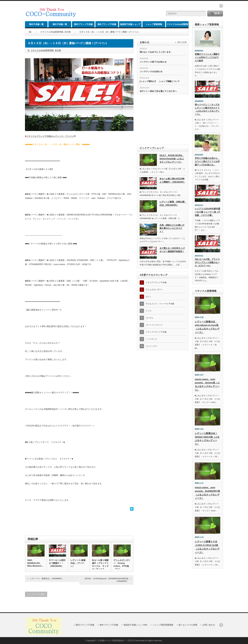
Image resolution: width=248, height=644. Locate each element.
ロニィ (149, 297)
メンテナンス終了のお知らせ (153, 62)
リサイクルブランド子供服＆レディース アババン (50, 136)
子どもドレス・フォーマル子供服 (160, 304)
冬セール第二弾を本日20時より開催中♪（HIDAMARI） (172, 180)
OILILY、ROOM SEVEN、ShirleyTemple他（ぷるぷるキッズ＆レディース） (172, 159)
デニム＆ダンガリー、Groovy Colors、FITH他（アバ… (122, 565)
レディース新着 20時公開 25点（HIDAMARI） (173, 203)
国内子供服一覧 (36, 24)
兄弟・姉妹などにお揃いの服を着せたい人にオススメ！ (172, 228)
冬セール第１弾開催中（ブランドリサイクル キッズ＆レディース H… (100, 566)
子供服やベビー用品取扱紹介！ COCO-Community (121, 641)
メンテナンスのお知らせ (151, 72)
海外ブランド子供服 (107, 24)
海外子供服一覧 (60, 24)
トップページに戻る (36, 594)
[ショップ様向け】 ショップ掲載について (160, 81)
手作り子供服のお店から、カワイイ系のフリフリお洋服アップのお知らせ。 (207, 161)
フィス (149, 311)
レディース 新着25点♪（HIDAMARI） (47, 579)
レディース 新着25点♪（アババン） (78, 563)
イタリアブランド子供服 (156, 282)
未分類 (68, 32)
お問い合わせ (209, 625)
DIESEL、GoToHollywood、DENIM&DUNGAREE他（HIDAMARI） (106, 580)
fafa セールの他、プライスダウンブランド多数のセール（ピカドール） (207, 262)
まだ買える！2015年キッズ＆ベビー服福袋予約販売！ (172, 250)
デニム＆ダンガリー (154, 290)
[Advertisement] (121, 11)
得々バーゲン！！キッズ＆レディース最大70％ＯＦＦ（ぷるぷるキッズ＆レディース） (207, 109)
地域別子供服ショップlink (130, 25)
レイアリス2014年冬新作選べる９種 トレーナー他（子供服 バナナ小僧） (207, 212)
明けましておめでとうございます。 (156, 52)
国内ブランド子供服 (83, 24)
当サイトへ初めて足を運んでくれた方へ (158, 91)
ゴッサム (149, 318)
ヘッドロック (151, 339)
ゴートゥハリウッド (154, 325)
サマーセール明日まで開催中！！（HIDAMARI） (57, 563)
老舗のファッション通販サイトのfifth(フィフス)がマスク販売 (207, 57)
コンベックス (151, 346)
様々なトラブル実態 (188, 625)
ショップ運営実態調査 (163, 625)
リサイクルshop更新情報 (177, 25)
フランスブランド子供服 (156, 332)
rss (221, 6)
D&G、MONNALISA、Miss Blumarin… (35, 563)
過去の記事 (182, 42)
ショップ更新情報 (154, 24)
